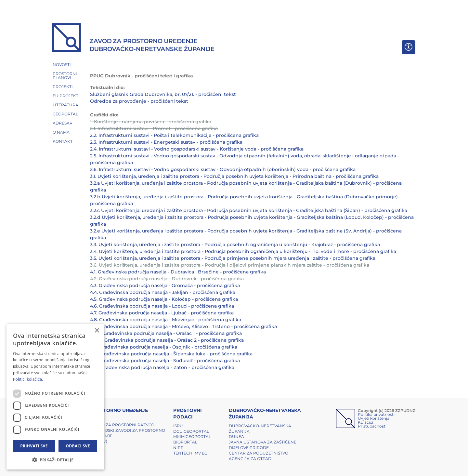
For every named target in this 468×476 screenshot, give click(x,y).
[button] (55, 460)
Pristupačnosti (372, 426)
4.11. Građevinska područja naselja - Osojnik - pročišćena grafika (164, 347)
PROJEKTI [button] (63, 87)
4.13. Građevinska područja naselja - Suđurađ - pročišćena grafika (165, 361)
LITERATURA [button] (65, 105)
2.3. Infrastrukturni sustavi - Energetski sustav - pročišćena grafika (166, 142)
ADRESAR (63, 123)
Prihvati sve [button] (34, 446)
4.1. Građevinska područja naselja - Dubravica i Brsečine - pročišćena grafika (178, 272)
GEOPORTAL (65, 114)
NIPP (178, 448)
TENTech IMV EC (190, 453)
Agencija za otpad (250, 459)
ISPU (178, 426)
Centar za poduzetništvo (259, 453)
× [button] (97, 331)
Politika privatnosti (376, 414)
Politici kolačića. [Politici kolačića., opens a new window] (28, 379)
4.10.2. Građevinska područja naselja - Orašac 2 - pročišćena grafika (167, 340)
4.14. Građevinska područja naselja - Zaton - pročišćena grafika (162, 367)
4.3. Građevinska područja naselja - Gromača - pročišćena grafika (165, 285)
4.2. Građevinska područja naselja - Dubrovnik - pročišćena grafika (167, 279)
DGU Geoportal (191, 431)
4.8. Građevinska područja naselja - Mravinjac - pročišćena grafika (166, 320)
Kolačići (365, 422)
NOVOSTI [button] (62, 65)
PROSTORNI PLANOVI (65, 76)
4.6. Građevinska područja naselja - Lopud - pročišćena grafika (162, 306)
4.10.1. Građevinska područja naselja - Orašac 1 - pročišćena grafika (166, 333)
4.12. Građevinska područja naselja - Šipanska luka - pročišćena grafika (171, 354)
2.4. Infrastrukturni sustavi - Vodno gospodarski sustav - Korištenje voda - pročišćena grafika (197, 149)
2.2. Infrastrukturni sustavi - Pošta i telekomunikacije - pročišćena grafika (174, 135)
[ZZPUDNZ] (133, 38)
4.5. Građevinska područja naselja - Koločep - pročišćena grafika (164, 299)
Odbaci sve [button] (78, 446)
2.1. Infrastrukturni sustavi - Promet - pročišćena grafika (154, 128)
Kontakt (63, 141)
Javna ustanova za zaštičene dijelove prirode (263, 445)
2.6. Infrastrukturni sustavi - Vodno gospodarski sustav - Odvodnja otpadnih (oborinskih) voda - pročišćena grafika (223, 169)
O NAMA (61, 132)
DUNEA (236, 436)
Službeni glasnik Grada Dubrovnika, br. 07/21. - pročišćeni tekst (163, 94)
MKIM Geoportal (192, 436)
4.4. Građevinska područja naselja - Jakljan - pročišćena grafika (163, 292)
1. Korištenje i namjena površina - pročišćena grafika (151, 122)
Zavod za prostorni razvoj (122, 425)
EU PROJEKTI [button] (66, 96)
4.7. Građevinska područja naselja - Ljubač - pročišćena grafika (162, 313)
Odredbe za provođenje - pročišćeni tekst (139, 101)
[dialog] (55, 397)
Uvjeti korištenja (374, 418)
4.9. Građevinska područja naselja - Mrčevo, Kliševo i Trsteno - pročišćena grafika (183, 326)
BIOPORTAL (185, 442)
